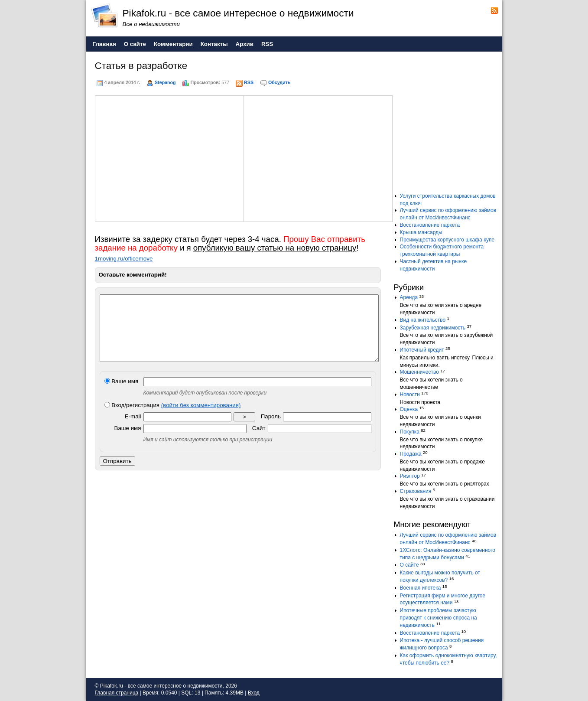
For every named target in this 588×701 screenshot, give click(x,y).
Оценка (409, 409)
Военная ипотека (421, 588)
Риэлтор (410, 476)
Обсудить (279, 82)
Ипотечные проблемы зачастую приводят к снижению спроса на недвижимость (439, 618)
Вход (254, 693)
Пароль (271, 429)
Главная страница (117, 693)
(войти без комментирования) (201, 418)
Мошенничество (419, 372)
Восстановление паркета (430, 225)
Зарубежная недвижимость (433, 328)
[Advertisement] (169, 157)
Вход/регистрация (173, 418)
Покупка (410, 432)
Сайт (259, 441)
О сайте (409, 565)
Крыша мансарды (421, 232)
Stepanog (165, 82)
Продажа (411, 454)
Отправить (117, 474)
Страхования (416, 491)
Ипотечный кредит (422, 350)
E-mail (133, 429)
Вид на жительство (423, 320)
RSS (249, 82)
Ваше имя (122, 394)
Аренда (409, 297)
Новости (410, 395)
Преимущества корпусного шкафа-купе (447, 240)
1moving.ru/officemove (124, 259)
